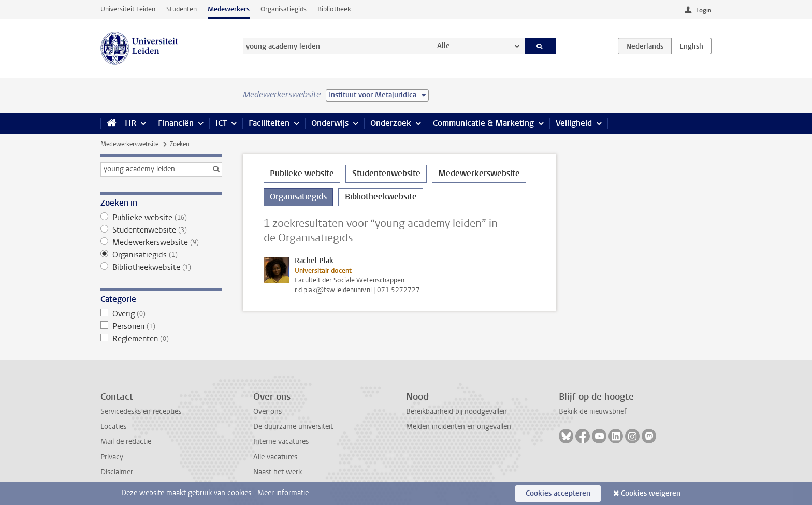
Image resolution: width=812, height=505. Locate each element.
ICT (221, 123)
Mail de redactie (126, 442)
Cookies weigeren (651, 493)
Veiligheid (574, 123)
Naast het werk (278, 472)
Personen (161, 326)
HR (130, 123)
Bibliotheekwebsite (161, 267)
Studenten (182, 9)
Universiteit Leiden (128, 9)
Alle (444, 46)
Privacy (112, 457)
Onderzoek (391, 123)
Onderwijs (330, 123)
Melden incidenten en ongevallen (459, 427)
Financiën (176, 123)
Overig (161, 314)
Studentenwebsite (161, 230)
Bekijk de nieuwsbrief (593, 412)
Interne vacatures (281, 442)
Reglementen (161, 339)
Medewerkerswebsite (129, 144)
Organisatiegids (284, 9)
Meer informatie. (284, 493)
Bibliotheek (334, 9)
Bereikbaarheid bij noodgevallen (456, 412)
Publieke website (161, 218)
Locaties (113, 427)
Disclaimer (117, 472)
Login (704, 10)
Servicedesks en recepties (141, 412)
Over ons (267, 412)
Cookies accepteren (558, 493)
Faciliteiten (269, 123)
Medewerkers (229, 9)
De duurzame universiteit (293, 427)
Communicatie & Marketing (483, 123)
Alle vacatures (275, 457)
